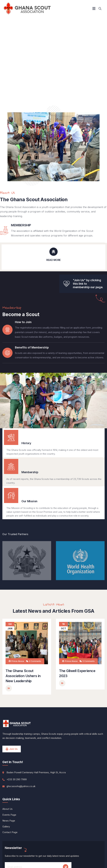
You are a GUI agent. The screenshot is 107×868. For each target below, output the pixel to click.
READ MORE (54, 260)
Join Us (13, 749)
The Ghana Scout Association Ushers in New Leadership (23, 676)
